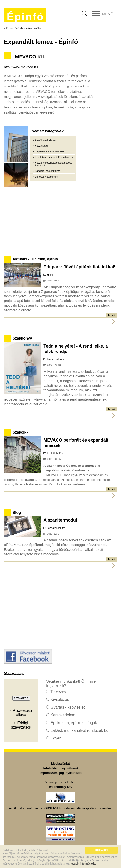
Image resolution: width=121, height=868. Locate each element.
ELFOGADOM (101, 851)
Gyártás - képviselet (68, 707)
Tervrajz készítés (56, 528)
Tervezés (58, 692)
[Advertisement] (61, 221)
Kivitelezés (60, 699)
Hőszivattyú (41, 146)
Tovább (112, 315)
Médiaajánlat (60, 764)
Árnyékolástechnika (46, 140)
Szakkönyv (22, 338)
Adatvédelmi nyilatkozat (61, 768)
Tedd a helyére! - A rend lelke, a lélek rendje (76, 349)
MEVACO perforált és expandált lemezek (76, 443)
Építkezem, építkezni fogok (74, 723)
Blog (17, 513)
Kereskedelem (63, 715)
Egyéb (56, 738)
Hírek (50, 275)
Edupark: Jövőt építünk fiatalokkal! (79, 267)
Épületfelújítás (55, 453)
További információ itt (83, 864)
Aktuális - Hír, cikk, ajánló (35, 259)
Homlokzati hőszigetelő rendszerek (54, 157)
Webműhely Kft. (60, 787)
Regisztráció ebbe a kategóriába (24, 28)
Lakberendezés (55, 359)
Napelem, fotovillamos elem (50, 152)
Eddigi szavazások (21, 725)
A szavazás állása (23, 713)
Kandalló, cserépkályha (48, 171)
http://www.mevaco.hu (21, 67)
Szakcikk (21, 432)
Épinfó (25, 17)
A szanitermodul (60, 520)
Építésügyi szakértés (46, 177)
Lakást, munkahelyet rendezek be (79, 730)
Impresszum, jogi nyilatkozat (60, 773)
